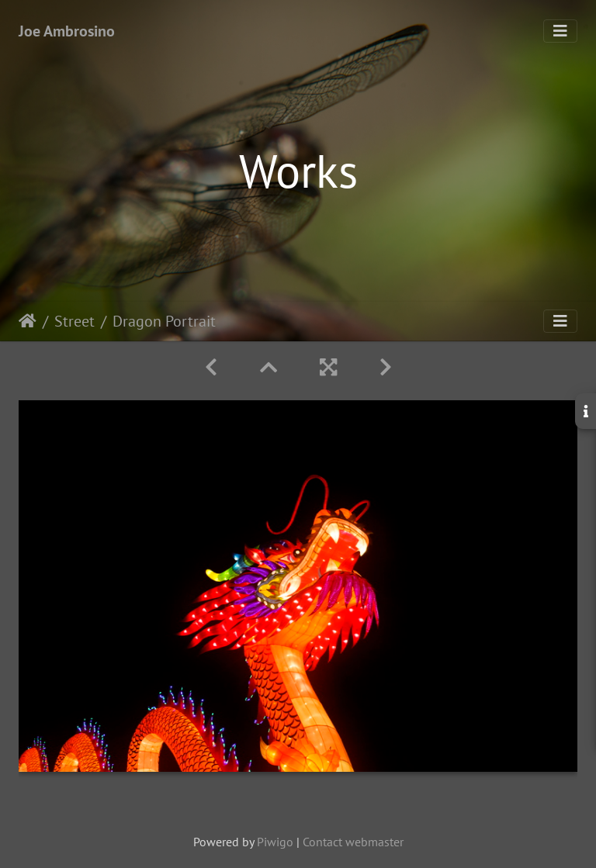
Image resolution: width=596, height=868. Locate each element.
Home (28, 321)
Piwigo (275, 842)
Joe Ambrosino (67, 31)
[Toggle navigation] (560, 31)
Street (74, 321)
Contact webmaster (353, 842)
